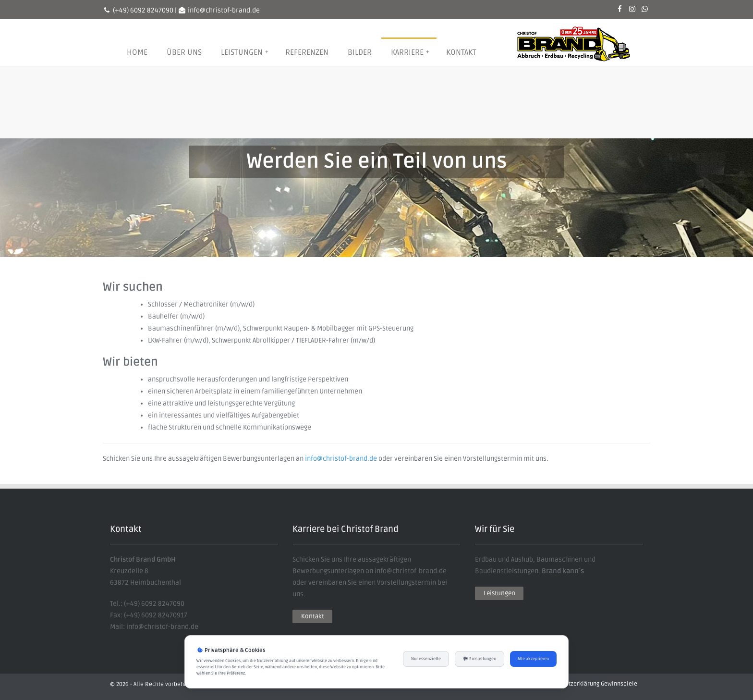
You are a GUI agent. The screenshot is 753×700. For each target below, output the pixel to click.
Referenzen (307, 52)
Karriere (410, 52)
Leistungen (245, 52)
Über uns (184, 52)
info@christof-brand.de (341, 459)
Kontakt (461, 52)
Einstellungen (480, 659)
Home (137, 52)
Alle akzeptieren (533, 659)
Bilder (360, 52)
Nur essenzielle (426, 659)
